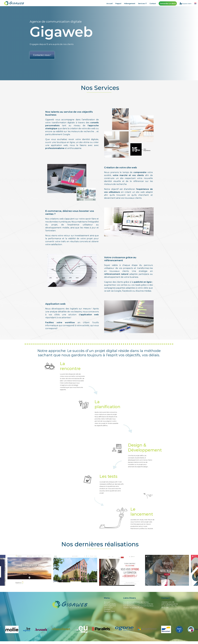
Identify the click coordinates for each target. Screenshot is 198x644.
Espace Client (109, 611)
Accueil (110, 4)
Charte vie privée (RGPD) (133, 608)
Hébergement (130, 4)
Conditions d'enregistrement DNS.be (138, 604)
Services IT (142, 4)
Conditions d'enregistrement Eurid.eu (138, 606)
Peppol (118, 4)
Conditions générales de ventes (136, 602)
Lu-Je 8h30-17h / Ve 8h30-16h (169, 607)
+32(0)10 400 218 (168, 602)
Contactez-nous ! (42, 55)
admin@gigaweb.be (170, 604)
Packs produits (110, 604)
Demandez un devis (168, 4)
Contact (153, 4)
